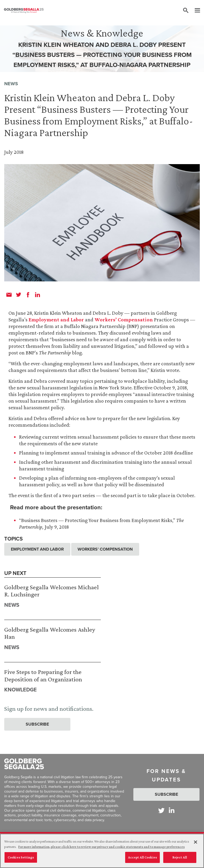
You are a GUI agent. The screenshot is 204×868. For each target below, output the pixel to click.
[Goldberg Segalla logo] (24, 11)
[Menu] (195, 11)
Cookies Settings (21, 860)
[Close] (196, 845)
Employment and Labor (56, 320)
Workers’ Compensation (124, 320)
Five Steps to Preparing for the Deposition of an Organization (43, 675)
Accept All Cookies (142, 860)
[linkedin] (38, 295)
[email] (9, 295)
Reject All (180, 860)
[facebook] (28, 295)
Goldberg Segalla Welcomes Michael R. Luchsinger (51, 591)
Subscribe (37, 724)
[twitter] (19, 295)
